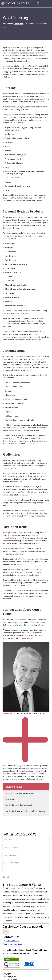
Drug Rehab (10, 799)
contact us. (28, 638)
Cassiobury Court (10, 976)
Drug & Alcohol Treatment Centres (19, 793)
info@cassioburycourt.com (19, 944)
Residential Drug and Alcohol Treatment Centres (25, 811)
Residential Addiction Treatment (18, 805)
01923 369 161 (12, 940)
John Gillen (19, 23)
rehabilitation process (13, 538)
